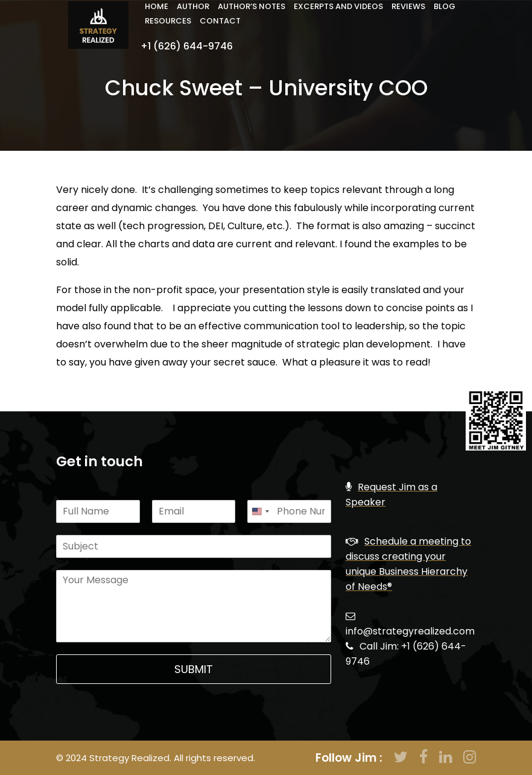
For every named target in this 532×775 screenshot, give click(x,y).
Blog (445, 6)
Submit (194, 669)
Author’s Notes (252, 6)
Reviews (408, 6)
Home (157, 6)
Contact (220, 21)
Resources (168, 21)
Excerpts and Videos (338, 6)
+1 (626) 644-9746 (187, 46)
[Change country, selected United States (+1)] (260, 511)
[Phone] (289, 511)
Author (193, 6)
